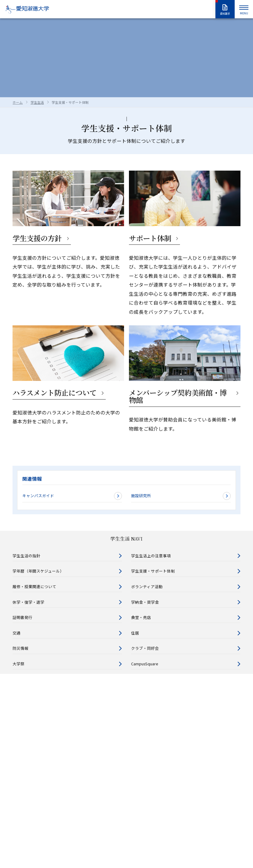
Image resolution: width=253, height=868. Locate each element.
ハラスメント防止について (55, 393)
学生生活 (37, 102)
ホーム (18, 102)
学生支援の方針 (37, 238)
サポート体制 (150, 238)
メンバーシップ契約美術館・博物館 (178, 396)
